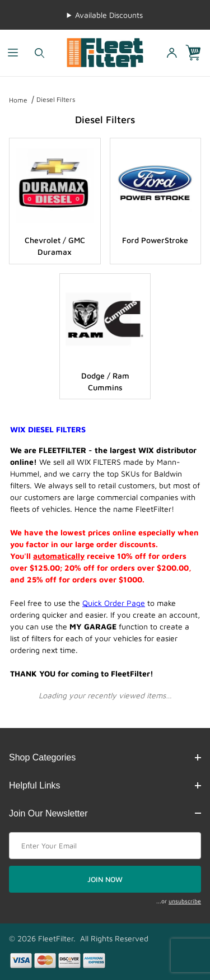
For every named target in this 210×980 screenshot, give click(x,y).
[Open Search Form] (39, 53)
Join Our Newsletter (105, 813)
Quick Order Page (114, 603)
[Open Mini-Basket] (198, 53)
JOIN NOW (105, 879)
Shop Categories (105, 757)
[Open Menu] (13, 53)
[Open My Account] (171, 53)
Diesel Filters (56, 99)
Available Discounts (109, 15)
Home (18, 100)
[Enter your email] (105, 846)
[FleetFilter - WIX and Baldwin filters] (105, 52)
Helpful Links (105, 785)
